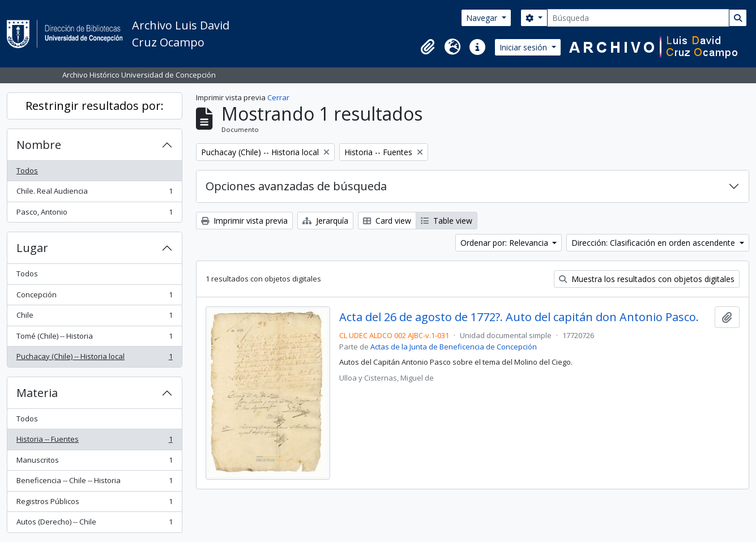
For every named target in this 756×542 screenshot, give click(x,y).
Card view (387, 221)
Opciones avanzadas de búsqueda (296, 186)
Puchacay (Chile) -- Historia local (94, 359)
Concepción (94, 297)
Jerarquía (325, 221)
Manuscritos (94, 462)
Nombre (39, 145)
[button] (428, 47)
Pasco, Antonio (94, 214)
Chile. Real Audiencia (94, 193)
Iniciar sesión (524, 47)
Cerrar (278, 97)
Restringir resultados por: (95, 106)
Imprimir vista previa (244, 221)
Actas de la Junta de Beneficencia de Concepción (454, 347)
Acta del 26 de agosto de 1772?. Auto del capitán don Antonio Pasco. (519, 317)
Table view (447, 221)
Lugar (32, 248)
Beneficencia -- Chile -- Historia (94, 483)
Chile (94, 317)
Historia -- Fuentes (94, 441)
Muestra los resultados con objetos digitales (647, 279)
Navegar (483, 18)
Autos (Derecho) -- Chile (94, 524)
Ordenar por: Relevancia (505, 243)
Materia (37, 393)
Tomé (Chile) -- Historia (94, 338)
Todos (27, 170)
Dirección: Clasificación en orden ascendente (654, 243)
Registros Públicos (94, 504)
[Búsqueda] (638, 18)
